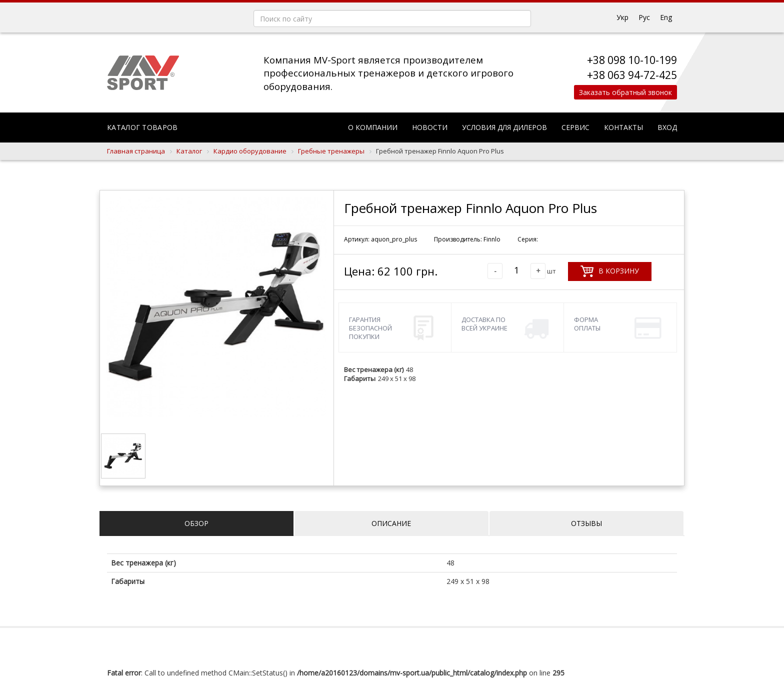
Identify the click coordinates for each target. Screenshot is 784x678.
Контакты (623, 127)
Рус (644, 17)
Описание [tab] (391, 523)
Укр (622, 17)
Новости (430, 127)
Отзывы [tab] (586, 523)
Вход (667, 127)
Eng (666, 17)
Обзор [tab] (196, 523)
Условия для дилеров (504, 127)
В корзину (610, 271)
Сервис (575, 127)
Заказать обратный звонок (623, 92)
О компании (373, 127)
